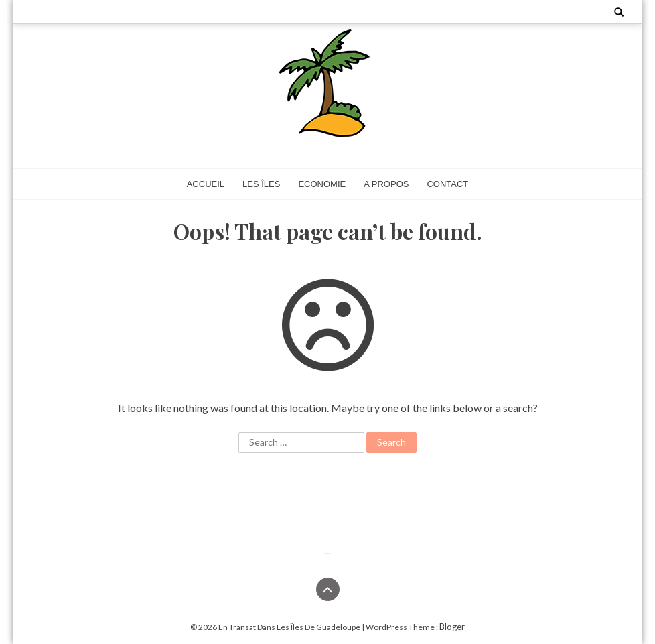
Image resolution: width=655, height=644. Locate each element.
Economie (322, 184)
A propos (386, 184)
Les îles (261, 184)
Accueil (206, 184)
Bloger (452, 627)
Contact (447, 184)
